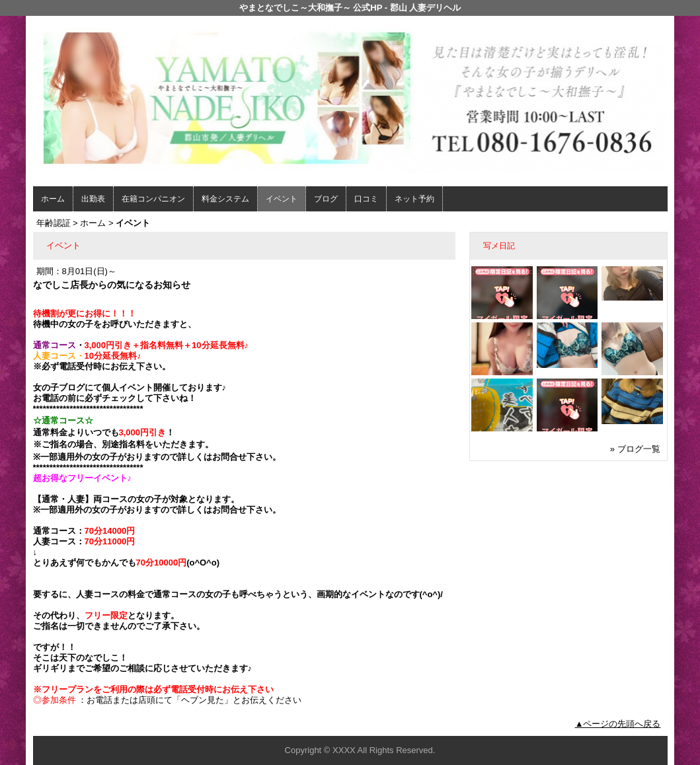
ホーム (53, 199)
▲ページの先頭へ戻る (618, 724)
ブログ (326, 199)
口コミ (366, 199)
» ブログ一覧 (635, 449)
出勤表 (93, 199)
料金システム (225, 199)
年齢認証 (54, 223)
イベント (282, 199)
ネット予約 (414, 199)
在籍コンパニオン (153, 199)
